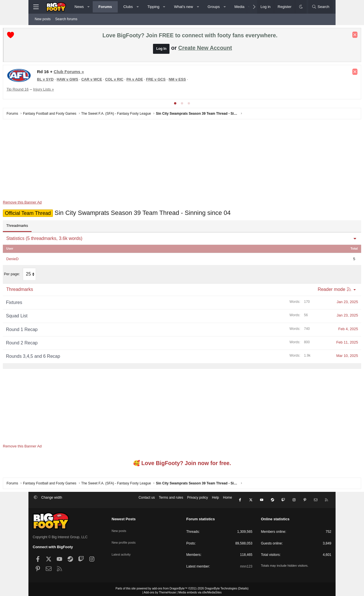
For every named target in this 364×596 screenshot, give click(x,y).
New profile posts (125, 535)
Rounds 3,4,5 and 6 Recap (63, 356)
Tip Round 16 (47, 91)
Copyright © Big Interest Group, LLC (60, 534)
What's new (184, 7)
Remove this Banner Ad (52, 204)
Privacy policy (197, 499)
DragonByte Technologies (221, 586)
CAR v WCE (122, 81)
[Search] (320, 7)
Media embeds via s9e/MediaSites (200, 590)
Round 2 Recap (52, 343)
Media (239, 7)
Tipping (153, 7)
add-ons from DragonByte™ (170, 586)
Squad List (47, 316)
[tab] (175, 105)
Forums (105, 7)
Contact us (147, 499)
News (79, 7)
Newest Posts (124, 516)
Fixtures (44, 303)
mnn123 (246, 564)
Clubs (128, 7)
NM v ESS (207, 81)
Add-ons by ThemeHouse (160, 590)
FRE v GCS (186, 81)
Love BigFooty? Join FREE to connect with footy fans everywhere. (190, 37)
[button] (89, 7)
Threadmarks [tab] (47, 227)
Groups (214, 7)
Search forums (66, 19)
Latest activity (122, 545)
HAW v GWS (97, 81)
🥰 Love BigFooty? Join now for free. (182, 463)
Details (243, 586)
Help (215, 499)
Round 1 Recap (52, 329)
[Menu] (36, 7)
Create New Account (205, 49)
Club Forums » (99, 73)
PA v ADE (165, 81)
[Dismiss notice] (325, 36)
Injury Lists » (73, 91)
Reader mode (302, 290)
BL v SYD (75, 81)
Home (227, 499)
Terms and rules (171, 499)
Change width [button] (52, 499)
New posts (43, 19)
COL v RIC (144, 81)
